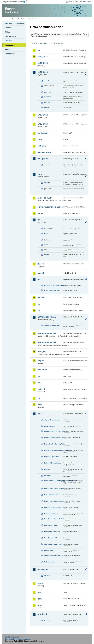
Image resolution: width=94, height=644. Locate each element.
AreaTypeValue (50, 426)
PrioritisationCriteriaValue (53, 519)
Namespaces (10, 54)
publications (43, 570)
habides (41, 298)
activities (48, 81)
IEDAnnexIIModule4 (47, 343)
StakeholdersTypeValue (53, 544)
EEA (15, 2)
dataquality (43, 159)
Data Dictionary (23, 19)
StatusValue (49, 551)
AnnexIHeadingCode (52, 326)
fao (39, 220)
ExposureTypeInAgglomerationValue (53, 450)
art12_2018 (43, 63)
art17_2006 (43, 72)
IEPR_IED (42, 352)
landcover (42, 370)
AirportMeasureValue (52, 420)
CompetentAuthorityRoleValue (53, 431)
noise (40, 414)
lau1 (39, 376)
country (47, 620)
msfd (40, 405)
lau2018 (41, 389)
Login (70, 2)
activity (47, 183)
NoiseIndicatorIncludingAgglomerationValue (53, 481)
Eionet (14, 19)
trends (47, 107)
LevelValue (48, 476)
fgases (41, 264)
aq (39, 50)
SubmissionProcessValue (53, 556)
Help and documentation (14, 23)
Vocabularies (10, 45)
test (39, 592)
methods (47, 97)
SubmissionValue (51, 562)
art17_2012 (43, 115)
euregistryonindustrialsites (50, 207)
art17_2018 (43, 124)
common (42, 146)
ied (39, 311)
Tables (7, 32)
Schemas (8, 41)
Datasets (8, 28)
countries (48, 92)
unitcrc (47, 255)
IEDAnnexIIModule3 (47, 333)
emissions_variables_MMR (53, 286)
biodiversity (43, 133)
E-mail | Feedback (12, 637)
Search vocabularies (40, 43)
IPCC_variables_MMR (52, 290)
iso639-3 (47, 469)
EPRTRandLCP (44, 198)
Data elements (10, 36)
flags (46, 234)
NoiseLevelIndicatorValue (53, 501)
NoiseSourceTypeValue (53, 507)
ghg (39, 279)
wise (40, 605)
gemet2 (41, 273)
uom (40, 599)
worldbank (42, 614)
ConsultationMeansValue (53, 438)
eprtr (40, 174)
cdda (40, 139)
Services (8, 49)
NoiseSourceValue (51, 514)
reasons (47, 103)
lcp (39, 398)
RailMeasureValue (51, 525)
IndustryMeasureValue (53, 463)
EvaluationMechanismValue (53, 444)
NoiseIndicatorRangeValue (53, 488)
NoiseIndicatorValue (52, 495)
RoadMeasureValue (51, 538)
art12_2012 (43, 57)
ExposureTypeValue (52, 457)
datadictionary (44, 152)
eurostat (41, 213)
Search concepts (58, 43)
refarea (47, 245)
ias (39, 304)
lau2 (39, 383)
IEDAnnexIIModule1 (47, 317)
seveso (41, 583)
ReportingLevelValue (52, 531)
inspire (41, 361)
